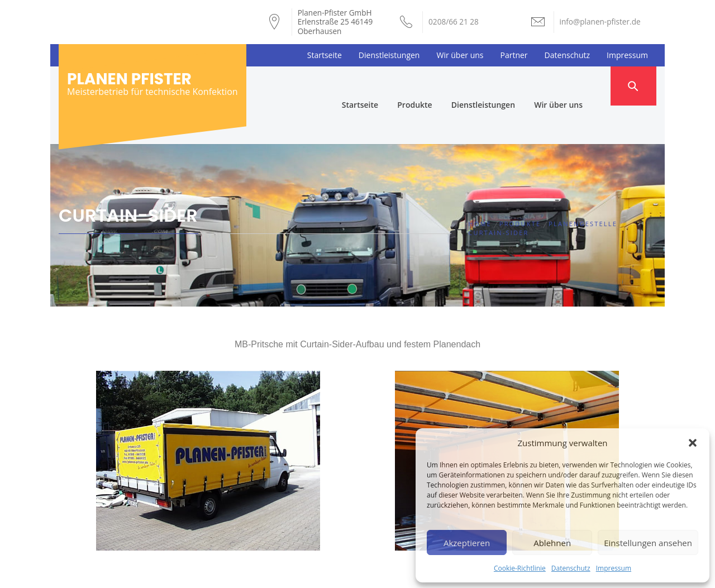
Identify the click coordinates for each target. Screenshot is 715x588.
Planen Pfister (129, 79)
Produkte (434, 86)
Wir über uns (460, 55)
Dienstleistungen (389, 55)
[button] (693, 443)
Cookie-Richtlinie (520, 568)
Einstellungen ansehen (648, 543)
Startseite (325, 55)
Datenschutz (571, 568)
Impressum (614, 568)
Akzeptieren (467, 543)
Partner (514, 55)
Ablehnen (552, 543)
